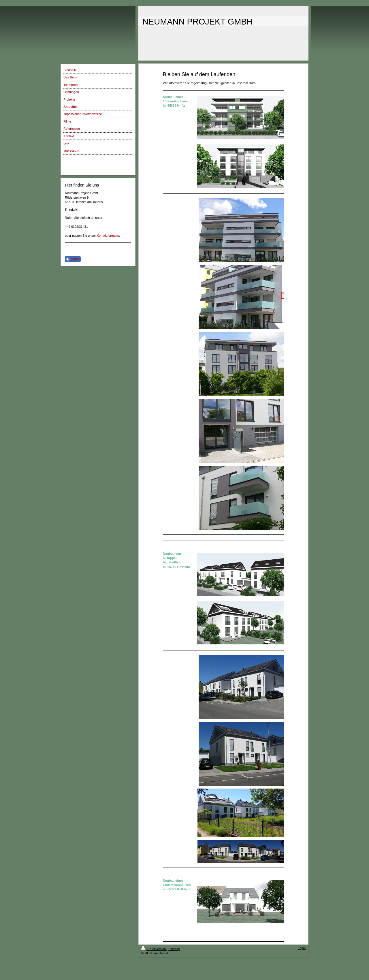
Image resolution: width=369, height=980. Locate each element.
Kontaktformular (108, 236)
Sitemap (174, 949)
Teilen (73, 259)
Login (302, 948)
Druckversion (154, 949)
